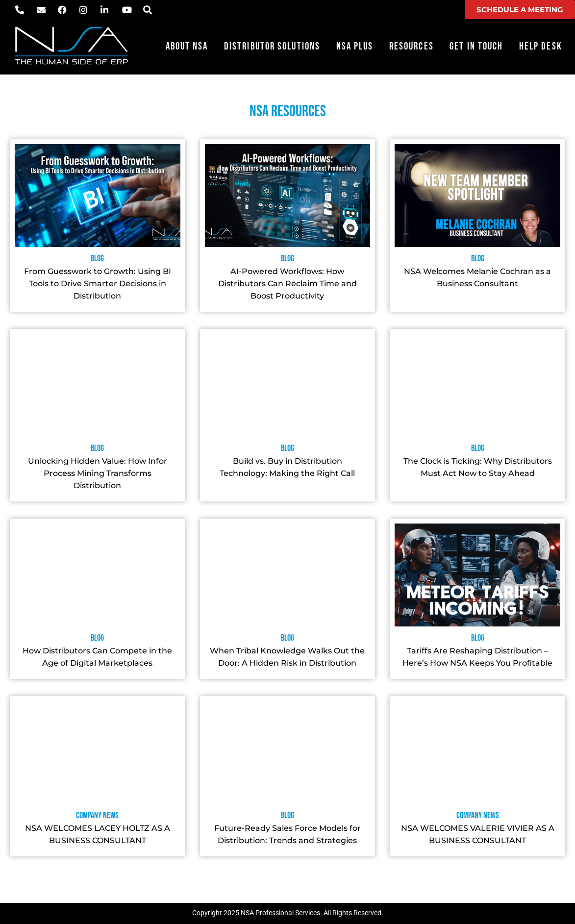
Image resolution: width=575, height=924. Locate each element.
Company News (97, 815)
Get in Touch (476, 46)
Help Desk (541, 46)
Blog (97, 259)
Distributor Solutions (272, 46)
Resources (412, 46)
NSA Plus (355, 46)
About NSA (187, 46)
